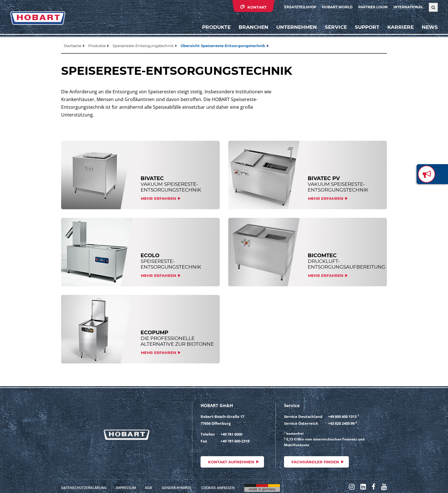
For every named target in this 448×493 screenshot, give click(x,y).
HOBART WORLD (337, 7)
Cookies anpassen (218, 488)
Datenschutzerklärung (84, 488)
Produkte (216, 27)
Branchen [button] (253, 27)
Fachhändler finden (315, 462)
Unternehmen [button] (297, 27)
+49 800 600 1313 (342, 416)
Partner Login (373, 7)
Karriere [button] (401, 27)
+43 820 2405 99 (341, 423)
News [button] (430, 27)
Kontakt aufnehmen (231, 462)
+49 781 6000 (231, 434)
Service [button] (336, 27)
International (408, 7)
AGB (148, 488)
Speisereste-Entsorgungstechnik (143, 46)
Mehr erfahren (159, 198)
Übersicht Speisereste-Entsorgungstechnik (223, 46)
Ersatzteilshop (300, 7)
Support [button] (367, 27)
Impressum (126, 488)
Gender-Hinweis (177, 488)
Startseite (73, 46)
